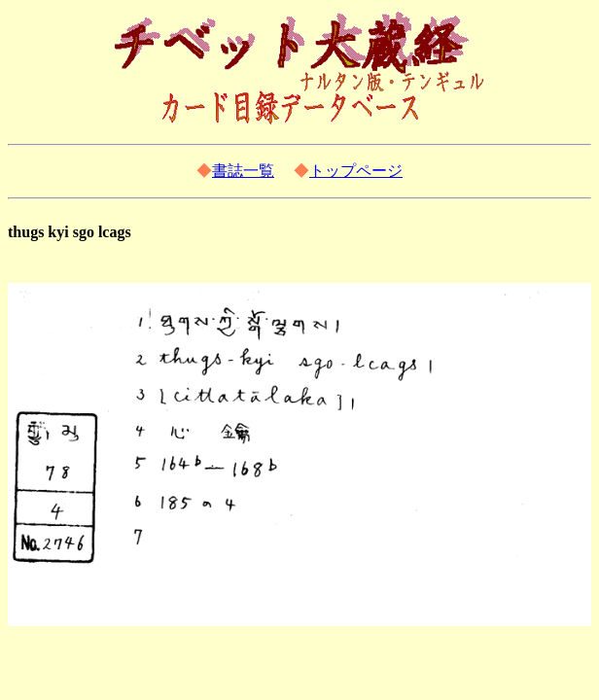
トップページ (356, 171)
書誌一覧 (243, 171)
